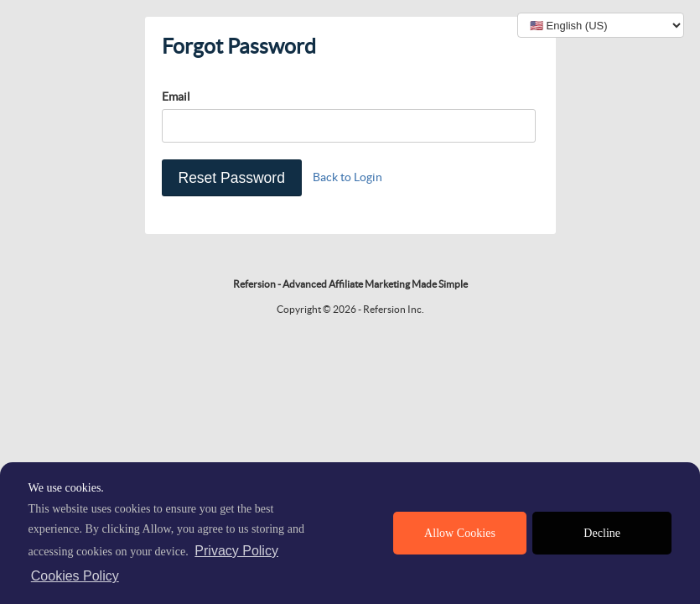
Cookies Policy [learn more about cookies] (75, 576)
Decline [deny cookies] (602, 533)
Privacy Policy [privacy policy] (236, 551)
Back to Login (347, 177)
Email (176, 96)
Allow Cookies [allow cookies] (460, 533)
